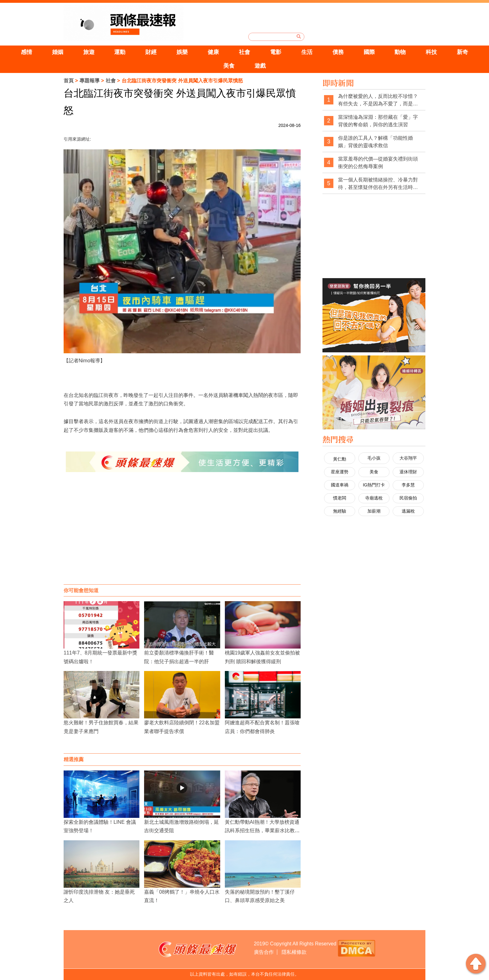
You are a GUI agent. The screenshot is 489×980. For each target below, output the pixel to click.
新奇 (462, 52)
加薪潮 (374, 511)
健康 (213, 52)
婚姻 (58, 52)
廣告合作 (264, 952)
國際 (369, 52)
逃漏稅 (408, 511)
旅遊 (89, 52)
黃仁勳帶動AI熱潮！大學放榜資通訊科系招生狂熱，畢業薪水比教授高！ (262, 830)
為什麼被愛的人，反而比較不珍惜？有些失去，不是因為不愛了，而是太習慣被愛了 (378, 100)
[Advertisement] (182, 534)
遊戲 (260, 66)
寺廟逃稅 (374, 498)
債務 (338, 52)
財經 (151, 52)
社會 (244, 52)
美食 (229, 66)
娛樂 (182, 52)
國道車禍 (340, 485)
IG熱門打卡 (374, 485)
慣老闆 (340, 498)
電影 (276, 52)
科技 (431, 52)
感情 (27, 52)
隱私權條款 (294, 952)
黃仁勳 (340, 459)
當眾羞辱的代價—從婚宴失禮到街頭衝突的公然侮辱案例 (378, 163)
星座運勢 (340, 472)
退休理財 (408, 472)
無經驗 (340, 511)
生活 (307, 52)
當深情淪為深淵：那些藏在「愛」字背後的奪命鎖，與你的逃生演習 (378, 121)
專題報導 (90, 81)
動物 (400, 52)
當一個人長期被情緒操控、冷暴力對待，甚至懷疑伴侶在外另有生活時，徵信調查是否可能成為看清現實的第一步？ (378, 184)
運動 (120, 52)
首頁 (69, 81)
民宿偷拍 (408, 498)
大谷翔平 (408, 458)
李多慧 (408, 485)
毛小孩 (374, 458)
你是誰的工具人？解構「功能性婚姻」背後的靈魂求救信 (375, 142)
